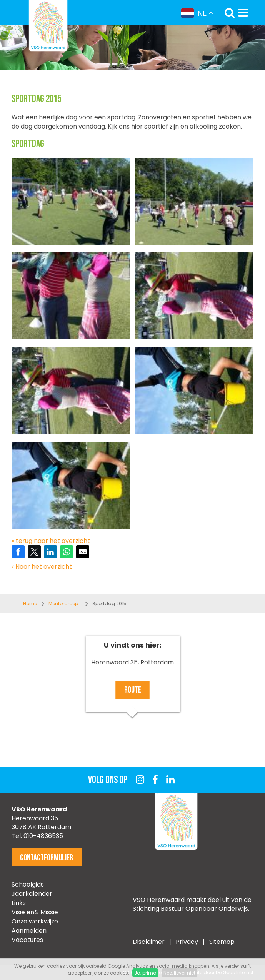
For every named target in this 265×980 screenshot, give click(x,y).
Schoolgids (28, 884)
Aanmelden (29, 931)
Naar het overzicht (42, 567)
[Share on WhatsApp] (67, 552)
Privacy (188, 942)
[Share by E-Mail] (83, 552)
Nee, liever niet (179, 973)
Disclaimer (149, 942)
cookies (119, 973)
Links (19, 903)
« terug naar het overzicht (51, 541)
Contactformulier (47, 858)
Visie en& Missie (35, 912)
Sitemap (222, 942)
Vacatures (27, 940)
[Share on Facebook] (18, 552)
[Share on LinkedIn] (50, 552)
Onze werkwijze (35, 921)
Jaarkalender (32, 894)
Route (133, 690)
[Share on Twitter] (34, 552)
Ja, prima (145, 973)
